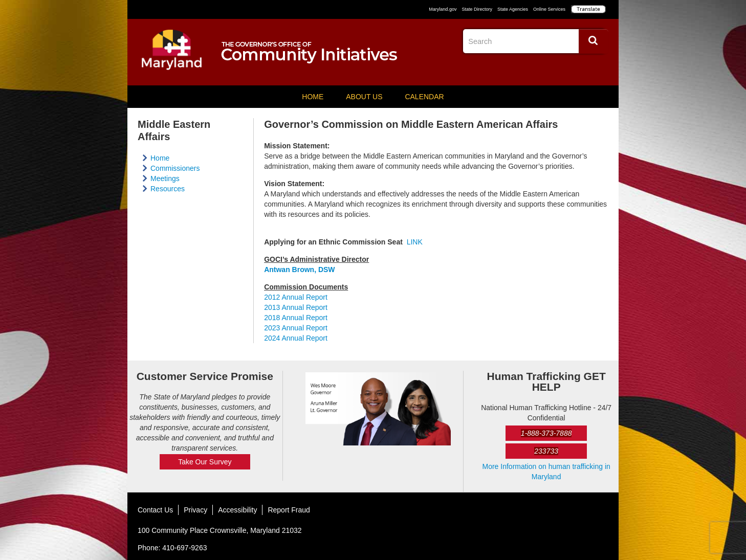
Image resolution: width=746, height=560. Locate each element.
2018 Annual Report (296, 318)
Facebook (562, 69)
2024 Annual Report (296, 338)
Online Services (549, 9)
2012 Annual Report (296, 297)
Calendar (424, 97)
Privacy (195, 510)
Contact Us (155, 510)
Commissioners (175, 168)
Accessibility (237, 510)
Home (313, 97)
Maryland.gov (443, 9)
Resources (168, 189)
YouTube (600, 69)
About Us (364, 97)
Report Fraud (289, 510)
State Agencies (513, 9)
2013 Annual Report (296, 307)
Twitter (581, 69)
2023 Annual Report (296, 328)
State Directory (477, 9)
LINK (415, 242)
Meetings (165, 178)
